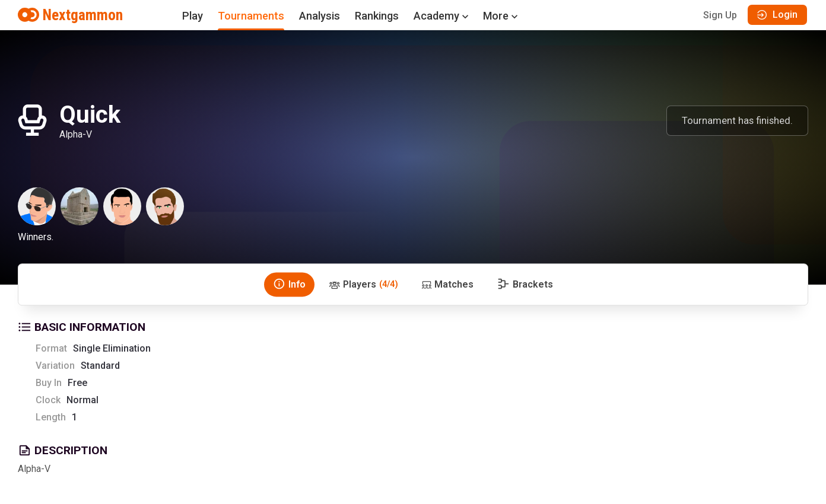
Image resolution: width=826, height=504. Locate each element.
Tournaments (251, 16)
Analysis (320, 16)
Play (193, 16)
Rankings (377, 16)
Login (777, 15)
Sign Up (720, 15)
